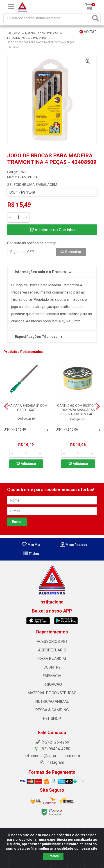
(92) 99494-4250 (52, 749)
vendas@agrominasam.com (52, 756)
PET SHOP (52, 719)
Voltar (88, 32)
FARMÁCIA (52, 676)
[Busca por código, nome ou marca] (47, 18)
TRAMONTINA (28, 177)
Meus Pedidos (73, 545)
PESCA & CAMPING (52, 710)
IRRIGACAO (52, 684)
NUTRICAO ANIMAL (52, 701)
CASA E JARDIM (52, 659)
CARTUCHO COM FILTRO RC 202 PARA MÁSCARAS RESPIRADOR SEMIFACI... (78, 410)
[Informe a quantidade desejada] (18, 217)
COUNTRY (52, 667)
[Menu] (11, 7)
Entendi (53, 856)
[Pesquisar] (95, 18)
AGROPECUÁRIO (52, 650)
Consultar (71, 252)
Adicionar (26, 464)
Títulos (31, 554)
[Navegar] (6, 406)
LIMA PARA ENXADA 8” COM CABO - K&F (26, 408)
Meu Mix (31, 545)
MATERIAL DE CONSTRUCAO (52, 693)
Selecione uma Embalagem (32, 185)
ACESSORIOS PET (52, 642)
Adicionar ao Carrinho (52, 230)
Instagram (52, 762)
